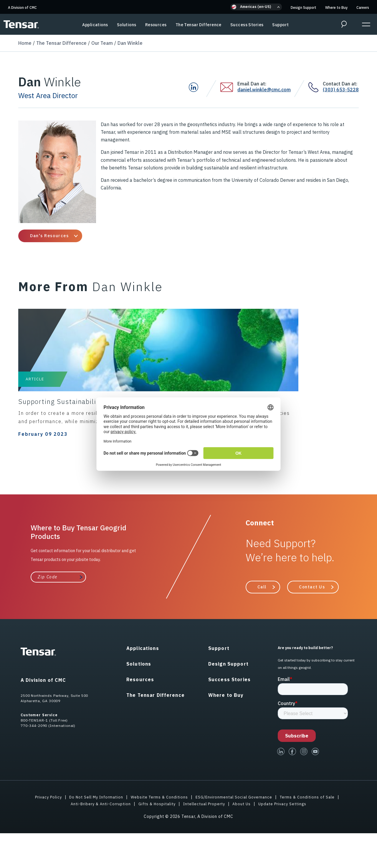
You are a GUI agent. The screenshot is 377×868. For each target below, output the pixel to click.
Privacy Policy (42, 832)
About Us (245, 839)
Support (280, 25)
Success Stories (247, 25)
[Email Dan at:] (229, 87)
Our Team (102, 43)
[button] (256, 7)
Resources (156, 25)
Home (25, 43)
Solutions (127, 25)
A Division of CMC (22, 8)
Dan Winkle (130, 43)
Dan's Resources (49, 236)
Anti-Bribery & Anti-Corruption (95, 839)
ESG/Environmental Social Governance (237, 832)
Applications (95, 25)
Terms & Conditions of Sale (313, 832)
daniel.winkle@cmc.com (264, 90)
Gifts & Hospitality (155, 839)
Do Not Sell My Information (93, 832)
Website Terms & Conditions (159, 832)
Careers (363, 8)
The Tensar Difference (199, 25)
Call (262, 622)
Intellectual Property (206, 839)
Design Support (304, 8)
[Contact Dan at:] (316, 87)
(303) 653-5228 (341, 90)
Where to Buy (336, 8)
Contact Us (312, 622)
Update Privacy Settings (288, 839)
